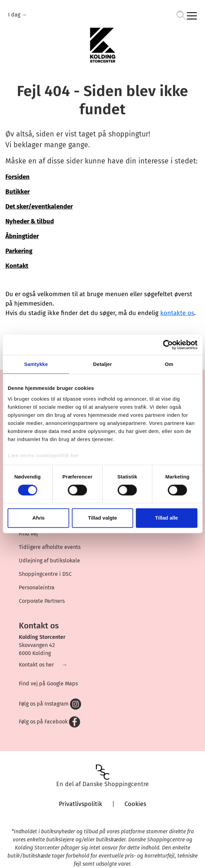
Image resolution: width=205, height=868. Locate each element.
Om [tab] (169, 364)
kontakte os (177, 313)
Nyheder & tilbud (30, 221)
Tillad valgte (102, 518)
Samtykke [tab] (36, 364)
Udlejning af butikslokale (49, 561)
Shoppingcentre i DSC (45, 574)
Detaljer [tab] (103, 364)
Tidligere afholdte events (50, 547)
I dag (15, 15)
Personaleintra (37, 587)
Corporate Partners (42, 601)
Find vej (28, 534)
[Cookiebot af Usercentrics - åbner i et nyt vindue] (168, 345)
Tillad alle (167, 518)
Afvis (39, 518)
